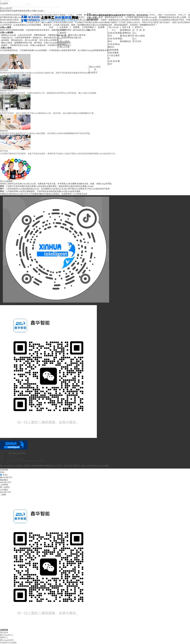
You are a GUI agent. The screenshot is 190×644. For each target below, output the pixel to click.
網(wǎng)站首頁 (7, 466)
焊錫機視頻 (126, 41)
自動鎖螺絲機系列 (114, 46)
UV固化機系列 (114, 57)
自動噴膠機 (113, 50)
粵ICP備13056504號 (17, 453)
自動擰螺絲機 (89, 29)
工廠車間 (62, 33)
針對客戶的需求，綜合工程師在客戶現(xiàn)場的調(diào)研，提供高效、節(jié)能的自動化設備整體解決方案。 (48, 113)
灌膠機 (76, 27)
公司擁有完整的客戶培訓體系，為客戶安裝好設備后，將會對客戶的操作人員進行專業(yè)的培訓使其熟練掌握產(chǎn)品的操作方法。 (59, 154)
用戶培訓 (4, 151)
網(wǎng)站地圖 (101, 466)
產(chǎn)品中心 (114, 29)
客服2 (4, 475)
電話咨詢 (4, 632)
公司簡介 (62, 30)
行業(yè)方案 (64, 47)
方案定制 (4, 111)
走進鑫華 (4, 3)
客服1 (2, 472)
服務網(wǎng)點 (7, 90)
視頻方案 (126, 27)
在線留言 (93, 72)
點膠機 (101, 27)
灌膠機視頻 (126, 30)
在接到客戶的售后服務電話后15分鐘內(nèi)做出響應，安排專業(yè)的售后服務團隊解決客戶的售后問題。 (46, 133)
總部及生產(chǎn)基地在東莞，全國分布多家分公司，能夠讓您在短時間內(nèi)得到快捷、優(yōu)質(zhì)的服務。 (49, 93)
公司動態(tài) (139, 32)
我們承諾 (4, 70)
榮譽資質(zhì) (64, 37)
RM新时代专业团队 (8, 643)
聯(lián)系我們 (6, 8)
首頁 (51, 27)
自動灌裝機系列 (114, 63)
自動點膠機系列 (114, 34)
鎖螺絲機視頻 (126, 37)
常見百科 (137, 41)
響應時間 (4, 131)
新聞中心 (139, 27)
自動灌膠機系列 (114, 40)
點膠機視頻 (126, 33)
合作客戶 (62, 44)
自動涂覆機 (113, 53)
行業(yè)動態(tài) (139, 37)
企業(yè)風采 (64, 41)
